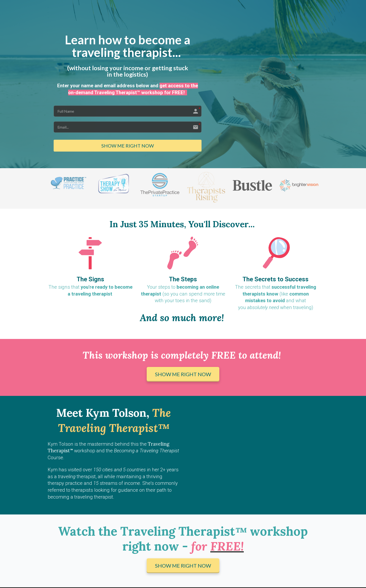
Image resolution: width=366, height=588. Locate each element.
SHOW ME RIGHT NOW (128, 146)
